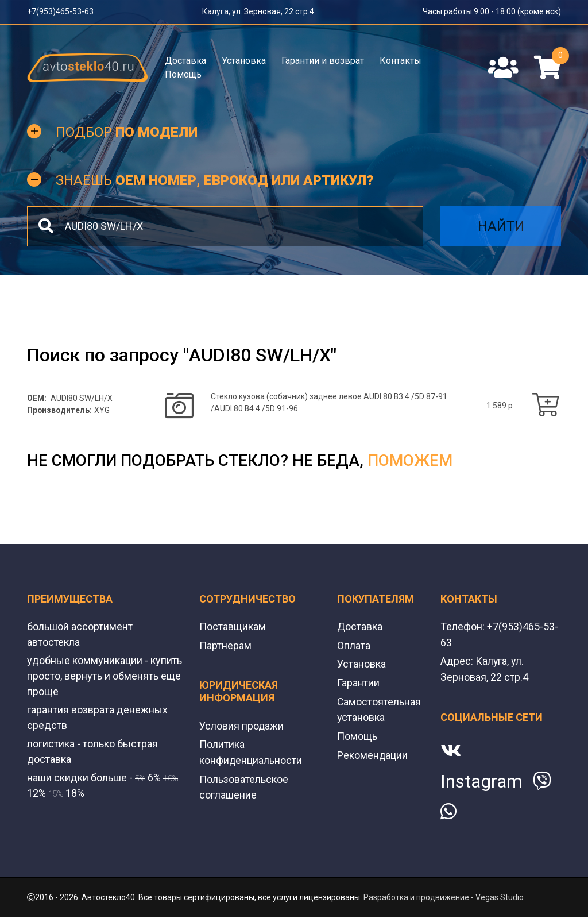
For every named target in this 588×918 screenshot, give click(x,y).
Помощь (183, 74)
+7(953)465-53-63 (60, 11)
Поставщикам (233, 628)
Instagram (481, 782)
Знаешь (215, 182)
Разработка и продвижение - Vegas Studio (444, 898)
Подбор (127, 133)
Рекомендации (373, 754)
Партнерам (225, 647)
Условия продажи (242, 726)
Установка (244, 61)
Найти (501, 227)
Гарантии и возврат (323, 61)
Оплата (354, 647)
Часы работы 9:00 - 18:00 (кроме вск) (492, 11)
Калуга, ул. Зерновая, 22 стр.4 (258, 11)
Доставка (185, 61)
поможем (410, 462)
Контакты (401, 61)
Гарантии (358, 683)
